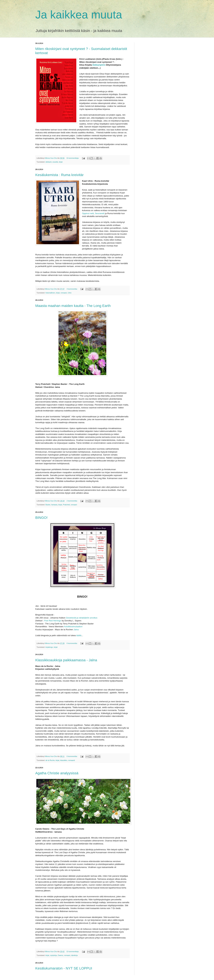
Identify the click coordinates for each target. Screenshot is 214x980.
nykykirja (53, 955)
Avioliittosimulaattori (73, 627)
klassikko (64, 760)
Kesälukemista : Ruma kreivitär (60, 175)
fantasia (54, 505)
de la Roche (50, 760)
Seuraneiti (100, 213)
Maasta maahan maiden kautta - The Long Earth (73, 306)
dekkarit (49, 162)
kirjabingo (49, 647)
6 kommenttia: (72, 643)
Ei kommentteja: (73, 158)
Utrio (70, 293)
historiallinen (50, 293)
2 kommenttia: (72, 501)
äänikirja (74, 955)
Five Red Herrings (53, 621)
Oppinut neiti (88, 213)
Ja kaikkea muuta (79, 15)
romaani (64, 293)
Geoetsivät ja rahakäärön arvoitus (82, 618)
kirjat (61, 162)
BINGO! (42, 518)
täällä (79, 635)
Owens (60, 955)
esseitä (55, 162)
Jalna (76, 630)
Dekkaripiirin (99, 65)
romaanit (72, 760)
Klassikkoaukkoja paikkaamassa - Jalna (66, 660)
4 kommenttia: (72, 289)
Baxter (48, 505)
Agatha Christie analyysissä (57, 773)
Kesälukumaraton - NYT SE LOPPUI (64, 968)
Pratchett (66, 505)
